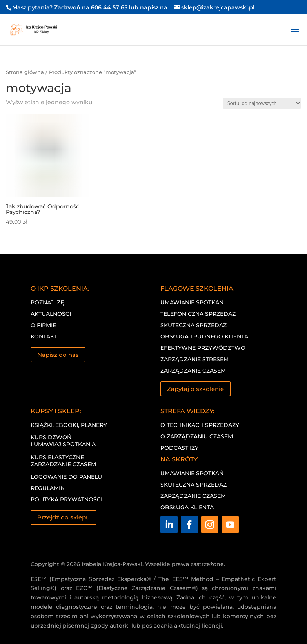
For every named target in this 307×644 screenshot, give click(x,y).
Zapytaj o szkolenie (195, 389)
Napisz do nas (58, 355)
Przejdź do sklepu (64, 517)
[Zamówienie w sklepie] (262, 103)
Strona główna (25, 72)
